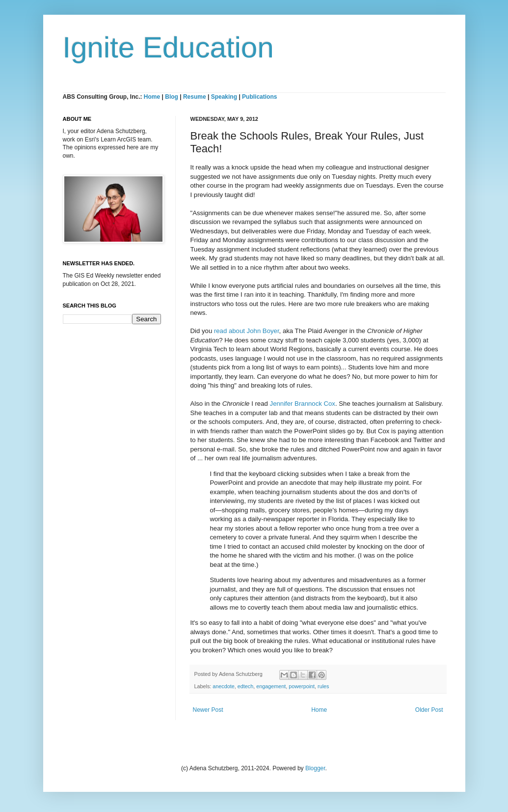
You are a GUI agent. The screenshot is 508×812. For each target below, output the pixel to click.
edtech (245, 686)
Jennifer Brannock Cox (303, 404)
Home (152, 97)
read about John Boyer (247, 331)
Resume (195, 97)
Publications (259, 97)
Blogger (315, 768)
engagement (271, 686)
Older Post (429, 710)
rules (323, 686)
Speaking (224, 97)
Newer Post (208, 710)
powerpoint (302, 686)
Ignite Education (168, 47)
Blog (172, 97)
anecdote (223, 686)
